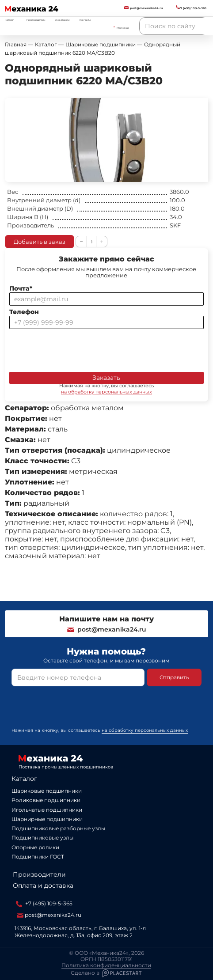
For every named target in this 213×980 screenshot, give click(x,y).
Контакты (85, 20)
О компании (62, 20)
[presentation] (76, 348)
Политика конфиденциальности (106, 965)
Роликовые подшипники (46, 800)
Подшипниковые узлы (42, 838)
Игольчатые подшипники (47, 810)
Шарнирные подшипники (47, 819)
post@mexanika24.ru (106, 629)
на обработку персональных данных (106, 392)
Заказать (106, 378)
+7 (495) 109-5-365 (44, 904)
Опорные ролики (35, 847)
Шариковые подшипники (47, 791)
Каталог (24, 779)
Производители (36, 20)
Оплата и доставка (43, 885)
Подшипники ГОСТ (38, 857)
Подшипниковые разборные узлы (58, 828)
